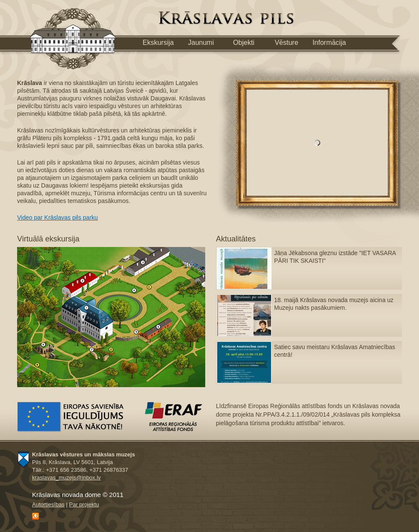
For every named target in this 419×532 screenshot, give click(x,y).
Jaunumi (201, 43)
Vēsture (286, 43)
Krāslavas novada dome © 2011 (78, 495)
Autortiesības (48, 504)
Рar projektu (84, 504)
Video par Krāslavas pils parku (58, 218)
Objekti (244, 43)
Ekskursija (158, 43)
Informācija (329, 43)
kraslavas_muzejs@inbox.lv (66, 478)
